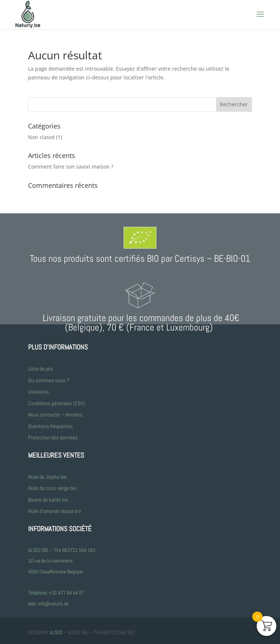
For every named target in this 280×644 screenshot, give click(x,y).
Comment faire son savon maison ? (71, 167)
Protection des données (53, 437)
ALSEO (56, 632)
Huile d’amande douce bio (55, 511)
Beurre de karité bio (48, 500)
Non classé (41, 137)
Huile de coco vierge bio (53, 488)
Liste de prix (40, 369)
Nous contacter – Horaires (55, 414)
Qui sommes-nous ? (49, 380)
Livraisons (38, 392)
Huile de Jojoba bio (47, 477)
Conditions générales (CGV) (57, 403)
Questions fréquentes (50, 426)
